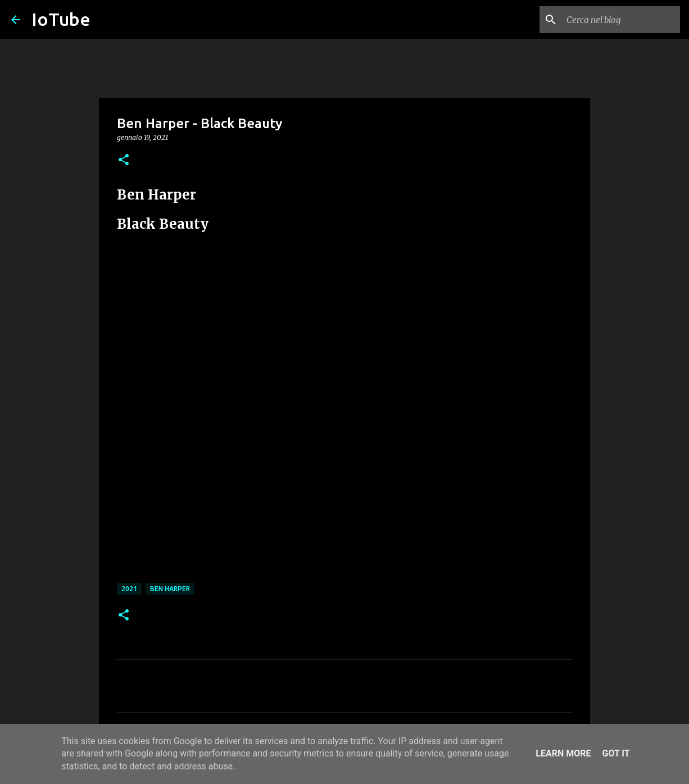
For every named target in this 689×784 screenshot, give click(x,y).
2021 (129, 589)
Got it (616, 753)
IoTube (61, 19)
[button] (124, 160)
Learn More (563, 753)
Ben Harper (170, 589)
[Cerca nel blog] (621, 20)
